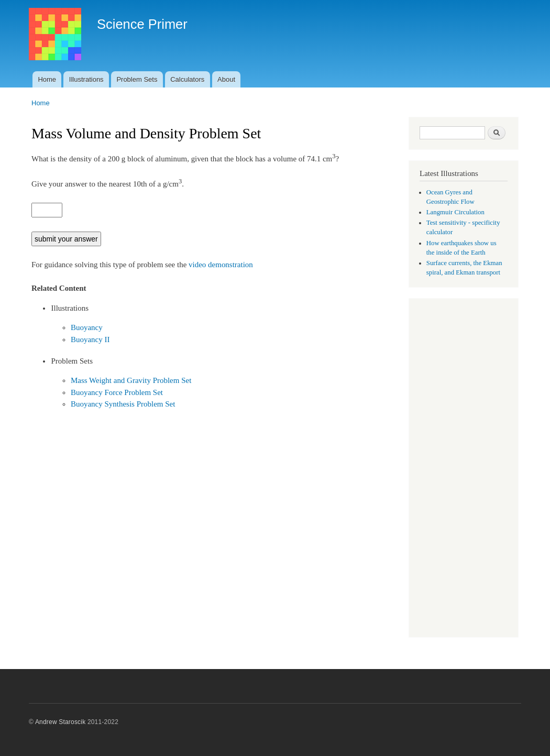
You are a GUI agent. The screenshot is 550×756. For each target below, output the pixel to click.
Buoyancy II (90, 339)
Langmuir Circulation (455, 212)
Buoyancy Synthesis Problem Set (123, 404)
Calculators (187, 79)
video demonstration (221, 265)
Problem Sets (137, 79)
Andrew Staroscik (60, 722)
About (226, 79)
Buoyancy (87, 327)
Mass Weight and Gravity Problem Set (131, 380)
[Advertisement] (464, 469)
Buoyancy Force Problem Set (117, 392)
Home (47, 79)
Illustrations (86, 79)
